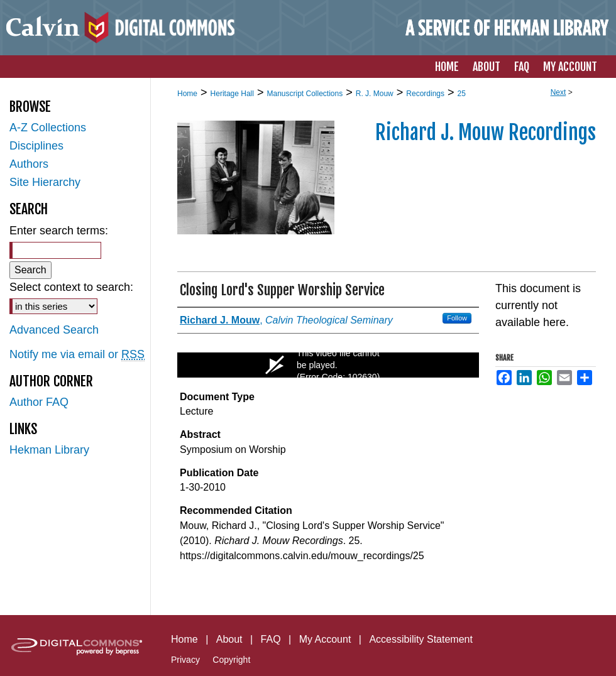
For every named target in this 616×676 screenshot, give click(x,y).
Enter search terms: (59, 231)
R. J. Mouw (375, 94)
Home (187, 94)
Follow (457, 318)
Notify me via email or (77, 355)
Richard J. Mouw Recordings (486, 133)
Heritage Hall (232, 94)
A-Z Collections (48, 128)
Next (558, 92)
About (229, 639)
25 (462, 94)
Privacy (185, 660)
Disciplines (36, 146)
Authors (29, 164)
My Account (325, 639)
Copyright (231, 660)
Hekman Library (49, 450)
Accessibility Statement (421, 639)
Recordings (425, 94)
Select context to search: (71, 287)
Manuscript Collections (305, 94)
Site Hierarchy (45, 182)
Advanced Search (54, 330)
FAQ (271, 639)
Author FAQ (39, 402)
